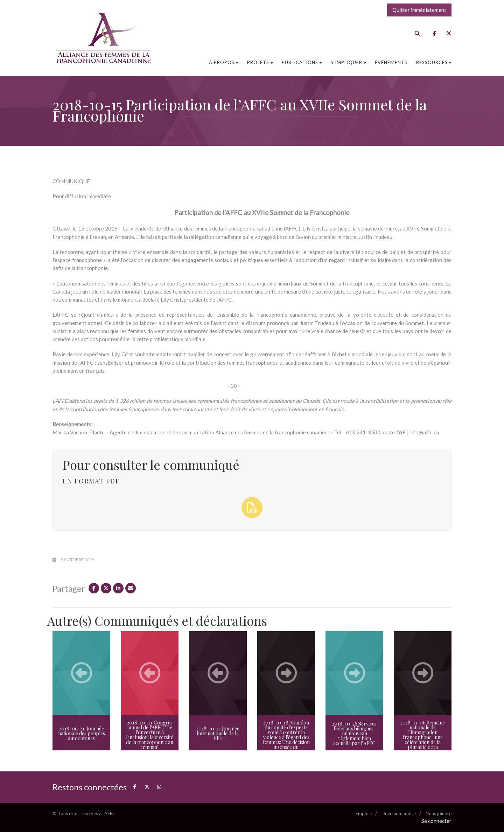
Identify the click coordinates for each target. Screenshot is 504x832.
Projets (260, 62)
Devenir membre (399, 813)
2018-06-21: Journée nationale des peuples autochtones (82, 733)
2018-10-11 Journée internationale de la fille (218, 733)
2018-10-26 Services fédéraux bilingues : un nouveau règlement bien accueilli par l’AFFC (354, 733)
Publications (302, 62)
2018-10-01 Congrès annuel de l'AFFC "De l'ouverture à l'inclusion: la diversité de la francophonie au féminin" (150, 735)
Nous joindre (439, 813)
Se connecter (436, 821)
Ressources (434, 62)
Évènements (391, 62)
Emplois (364, 813)
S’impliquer (348, 62)
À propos (224, 62)
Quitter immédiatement (419, 10)
